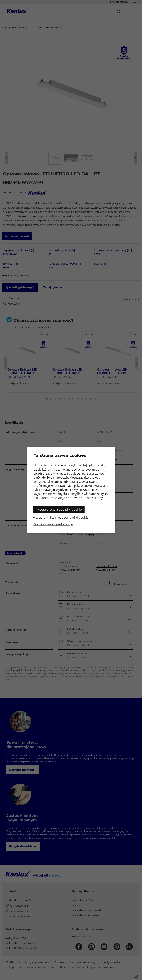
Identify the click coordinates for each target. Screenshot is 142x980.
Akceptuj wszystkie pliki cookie (59, 509)
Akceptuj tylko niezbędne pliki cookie (61, 517)
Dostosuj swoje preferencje (53, 524)
